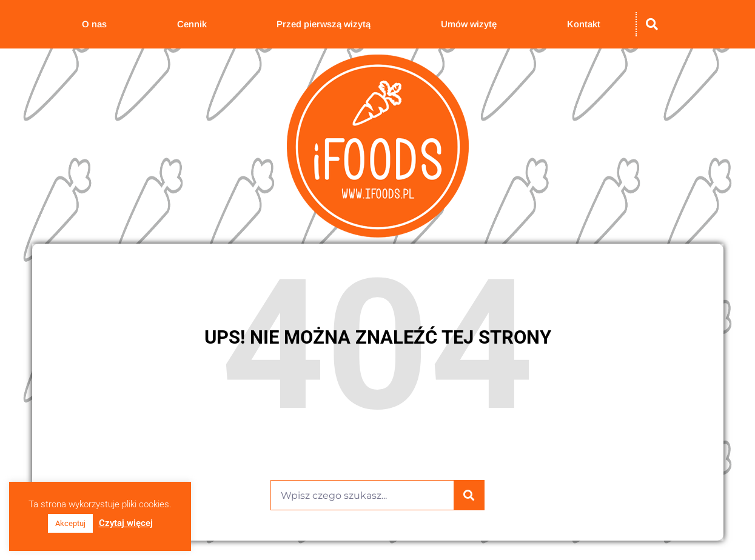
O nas (94, 24)
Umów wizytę (469, 24)
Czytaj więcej (126, 523)
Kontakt (584, 24)
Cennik (192, 24)
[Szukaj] (469, 495)
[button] (652, 24)
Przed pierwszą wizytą (324, 24)
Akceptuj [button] (70, 523)
